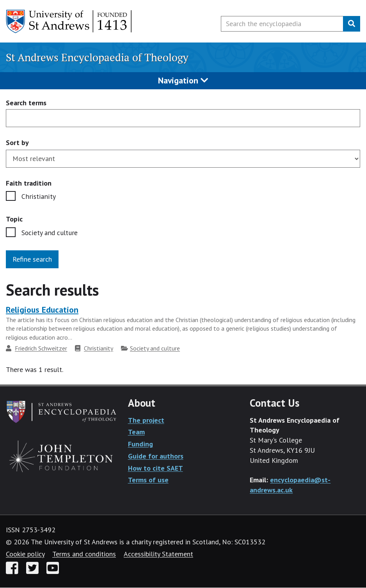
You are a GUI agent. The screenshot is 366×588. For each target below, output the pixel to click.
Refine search (32, 259)
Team (136, 433)
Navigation (183, 80)
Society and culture (50, 233)
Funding (140, 445)
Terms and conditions (84, 554)
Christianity (38, 197)
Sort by (17, 143)
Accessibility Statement (158, 554)
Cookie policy (25, 554)
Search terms (26, 103)
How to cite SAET (155, 468)
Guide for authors (156, 456)
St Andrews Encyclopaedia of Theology (97, 57)
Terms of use (148, 481)
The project (146, 421)
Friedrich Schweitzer (41, 349)
